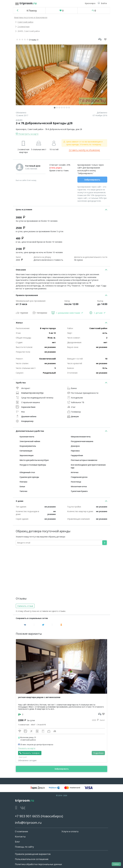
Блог (17, 842)
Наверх (116, 864)
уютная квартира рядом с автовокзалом (39, 697)
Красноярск (21, 129)
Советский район (25, 22)
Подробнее (98, 753)
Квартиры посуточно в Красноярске (31, 17)
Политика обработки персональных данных (38, 864)
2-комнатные (24, 27)
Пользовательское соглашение (32, 859)
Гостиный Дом (33, 166)
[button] (102, 3)
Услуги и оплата (70, 831)
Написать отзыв (25, 606)
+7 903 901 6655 (27, 816)
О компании (21, 831)
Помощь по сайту (24, 847)
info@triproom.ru (28, 823)
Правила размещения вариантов (33, 854)
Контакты (20, 837)
